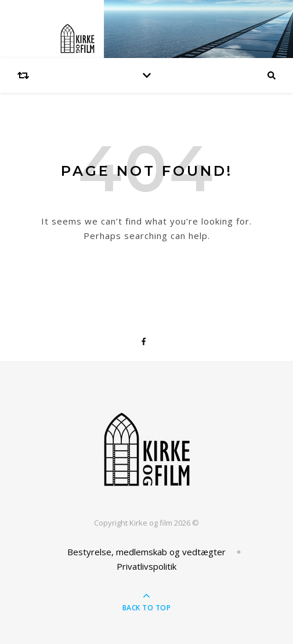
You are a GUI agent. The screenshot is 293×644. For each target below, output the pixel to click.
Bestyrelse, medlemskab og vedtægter (146, 552)
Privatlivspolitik (146, 566)
